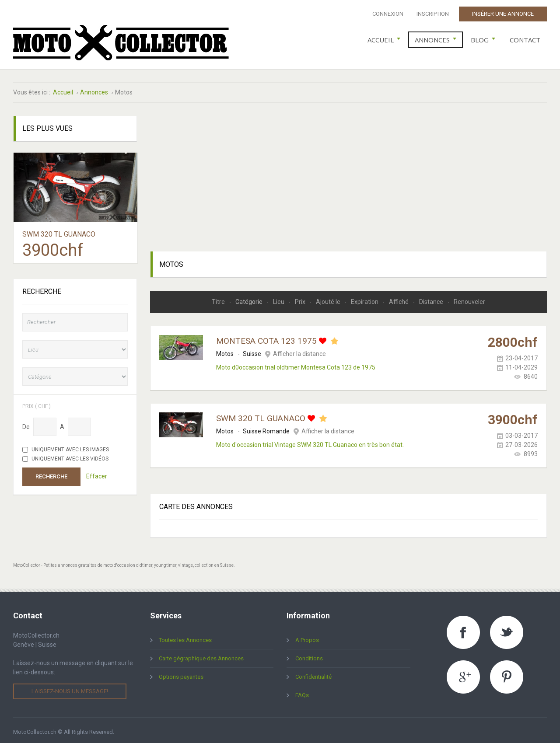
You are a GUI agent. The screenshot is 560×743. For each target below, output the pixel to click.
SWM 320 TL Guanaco (261, 415)
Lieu (279, 299)
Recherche (51, 473)
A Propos (307, 637)
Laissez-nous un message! (70, 688)
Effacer (97, 473)
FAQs (302, 692)
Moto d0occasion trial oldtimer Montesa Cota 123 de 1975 (296, 364)
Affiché (399, 299)
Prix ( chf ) (37, 403)
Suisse (252, 351)
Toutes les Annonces (185, 637)
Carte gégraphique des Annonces (201, 655)
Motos (225, 351)
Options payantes (181, 674)
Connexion (388, 14)
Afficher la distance (299, 351)
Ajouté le (329, 299)
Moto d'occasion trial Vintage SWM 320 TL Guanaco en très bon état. (310, 442)
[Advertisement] (349, 174)
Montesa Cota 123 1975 (266, 338)
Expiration (365, 299)
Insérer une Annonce (503, 14)
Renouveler (469, 299)
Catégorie (250, 299)
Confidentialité (313, 674)
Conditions (309, 655)
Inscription (433, 14)
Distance (432, 299)
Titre (219, 299)
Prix (301, 299)
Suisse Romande (266, 428)
